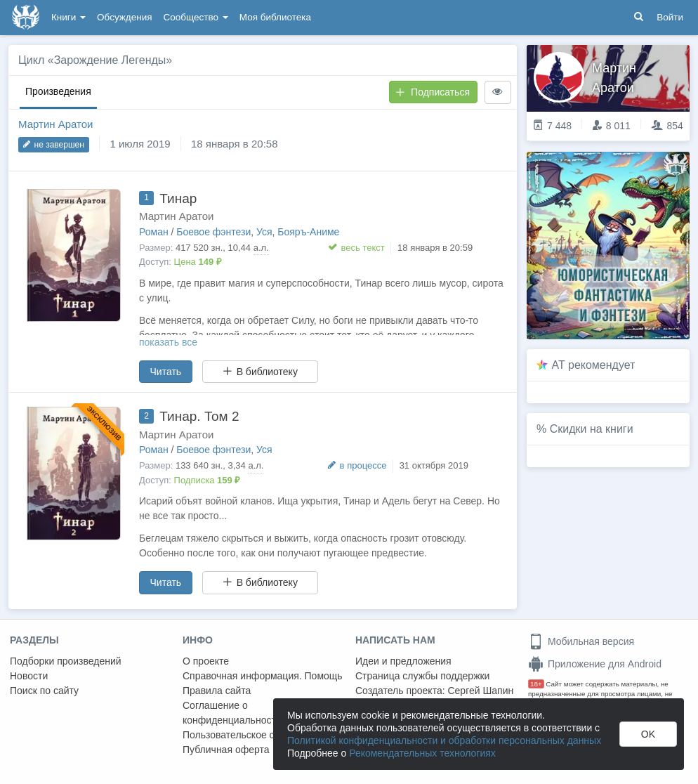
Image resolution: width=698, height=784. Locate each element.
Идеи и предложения (403, 661)
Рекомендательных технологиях (422, 753)
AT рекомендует (594, 365)
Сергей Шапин (480, 691)
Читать (166, 372)
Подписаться (433, 92)
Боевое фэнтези (213, 232)
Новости (29, 676)
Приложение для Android (595, 664)
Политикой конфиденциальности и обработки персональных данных (444, 740)
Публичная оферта (226, 750)
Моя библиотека (275, 17)
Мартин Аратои (56, 124)
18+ (536, 684)
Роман (154, 232)
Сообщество (196, 17)
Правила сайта (217, 691)
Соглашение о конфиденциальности (232, 713)
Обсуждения (124, 17)
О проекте (206, 661)
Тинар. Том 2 (199, 416)
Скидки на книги (592, 429)
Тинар (178, 198)
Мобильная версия (581, 641)
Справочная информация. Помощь (263, 676)
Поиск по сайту (44, 691)
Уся (264, 232)
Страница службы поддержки (422, 676)
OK (648, 734)
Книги (68, 17)
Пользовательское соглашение (253, 735)
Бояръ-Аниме (308, 232)
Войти (670, 17)
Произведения (58, 91)
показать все (168, 342)
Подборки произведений (66, 661)
